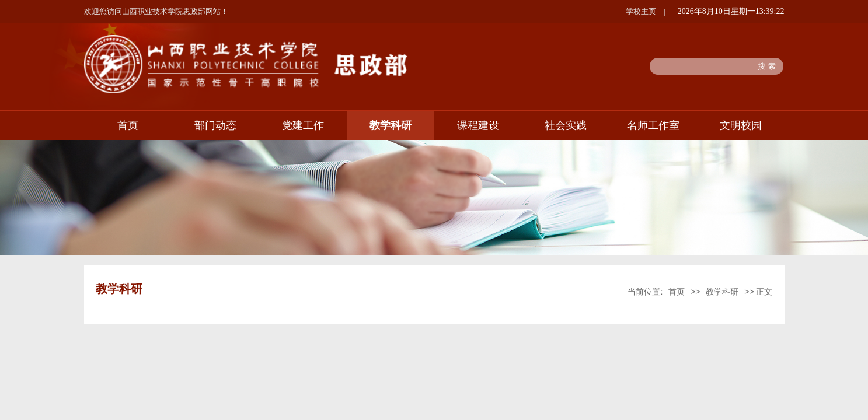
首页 (128, 125)
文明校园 (741, 125)
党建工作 (303, 125)
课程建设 (478, 125)
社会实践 (566, 125)
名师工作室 (653, 125)
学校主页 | (646, 11)
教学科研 (391, 125)
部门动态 (215, 125)
